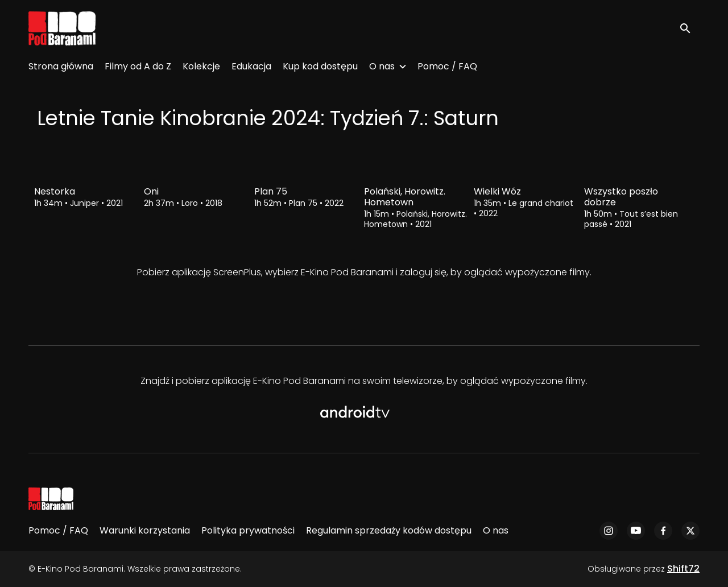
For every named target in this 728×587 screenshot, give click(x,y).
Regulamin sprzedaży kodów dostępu (389, 530)
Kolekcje (201, 66)
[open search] (689, 28)
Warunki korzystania (145, 530)
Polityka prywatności (248, 530)
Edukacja (251, 66)
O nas (382, 66)
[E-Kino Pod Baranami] (51, 499)
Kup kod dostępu (320, 66)
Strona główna (61, 66)
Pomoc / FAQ (447, 66)
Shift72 (683, 569)
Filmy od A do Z (138, 66)
